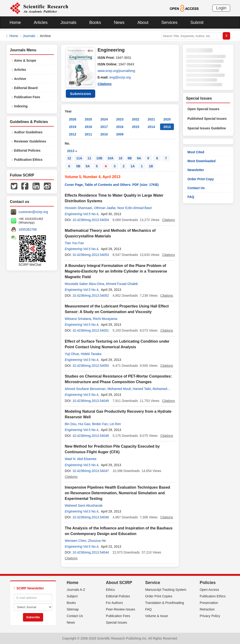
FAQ (191, 197)
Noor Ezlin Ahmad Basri (135, 208)
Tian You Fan (74, 243)
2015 (136, 127)
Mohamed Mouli (119, 389)
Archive (20, 79)
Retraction (207, 609)
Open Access (209, 590)
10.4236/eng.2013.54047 (91, 471)
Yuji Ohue (72, 354)
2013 (167, 127)
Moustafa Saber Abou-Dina (84, 284)
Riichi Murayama (105, 319)
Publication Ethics (28, 160)
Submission (81, 94)
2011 (88, 134)
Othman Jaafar (105, 208)
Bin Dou (71, 424)
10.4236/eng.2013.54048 (91, 436)
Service (153, 583)
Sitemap (73, 609)
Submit (197, 22)
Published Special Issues (207, 119)
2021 (151, 119)
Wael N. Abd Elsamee (81, 459)
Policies (208, 583)
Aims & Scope (25, 60)
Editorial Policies (27, 150)
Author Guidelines (28, 132)
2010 (104, 134)
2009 (120, 134)
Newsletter (196, 170)
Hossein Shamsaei (78, 208)
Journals (68, 22)
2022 (136, 119)
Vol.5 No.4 (91, 214)
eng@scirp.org (120, 77)
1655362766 (28, 229)
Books (95, 22)
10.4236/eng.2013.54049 (91, 401)
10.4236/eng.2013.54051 (91, 330)
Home (15, 22)
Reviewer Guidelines (30, 141)
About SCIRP (119, 583)
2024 (104, 119)
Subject (72, 596)
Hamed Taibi (142, 389)
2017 (104, 127)
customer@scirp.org (33, 212)
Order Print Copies (159, 596)
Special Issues (116, 622)
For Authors (114, 603)
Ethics (110, 590)
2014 (151, 127)
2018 (88, 127)
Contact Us (196, 188)
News (119, 22)
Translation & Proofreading (165, 603)
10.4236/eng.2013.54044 (91, 552)
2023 (120, 119)
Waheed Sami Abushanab (84, 505)
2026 (73, 119)
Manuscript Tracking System (166, 590)
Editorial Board (26, 88)
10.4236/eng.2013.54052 (91, 296)
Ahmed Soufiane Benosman (85, 389)
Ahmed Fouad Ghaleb (122, 284)
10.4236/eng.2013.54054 (91, 220)
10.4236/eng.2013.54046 (91, 517)
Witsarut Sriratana (78, 319)
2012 (73, 134)
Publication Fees (27, 97)
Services (169, 22)
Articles (41, 22)
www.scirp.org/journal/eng (116, 71)
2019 (73, 127)
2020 (167, 119)
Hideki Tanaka (91, 354)
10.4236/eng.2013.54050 (91, 366)
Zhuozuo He (97, 541)
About (143, 22)
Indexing (21, 106)
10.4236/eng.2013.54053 (91, 255)
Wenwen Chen (75, 541)
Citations (105, 84)
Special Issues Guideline (207, 128)
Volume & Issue (156, 616)
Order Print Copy (201, 179)
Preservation (209, 603)
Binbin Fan (100, 424)
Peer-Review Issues (121, 609)
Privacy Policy (210, 616)
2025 (88, 119)
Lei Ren (115, 424)
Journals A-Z (76, 590)
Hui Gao (84, 424)
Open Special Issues (203, 109)
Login (221, 8)
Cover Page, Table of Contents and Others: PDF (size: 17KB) (112, 185)
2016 (120, 127)
